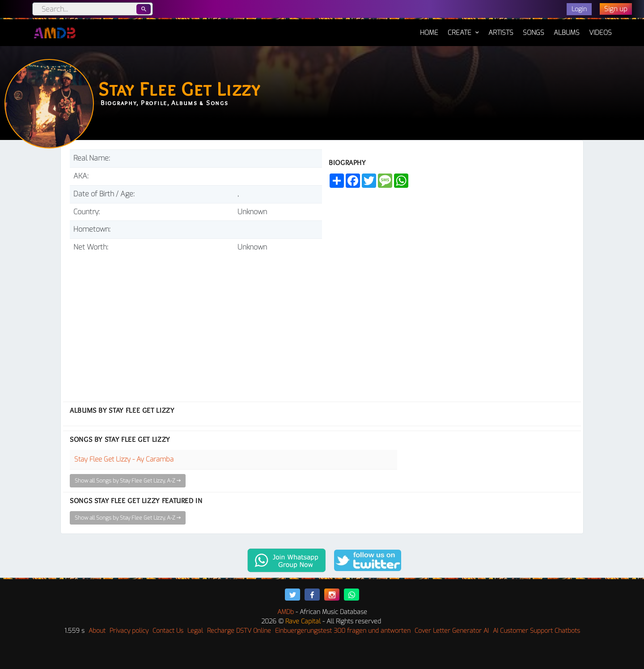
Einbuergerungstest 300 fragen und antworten (343, 631)
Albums (567, 33)
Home (429, 28)
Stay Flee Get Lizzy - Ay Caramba (124, 459)
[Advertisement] (196, 323)
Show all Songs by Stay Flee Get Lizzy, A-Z (128, 481)
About (97, 631)
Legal (195, 631)
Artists (501, 33)
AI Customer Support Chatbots (536, 631)
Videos (600, 33)
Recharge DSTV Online (239, 631)
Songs (534, 33)
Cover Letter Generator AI (452, 631)
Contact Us (168, 631)
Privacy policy (129, 631)
